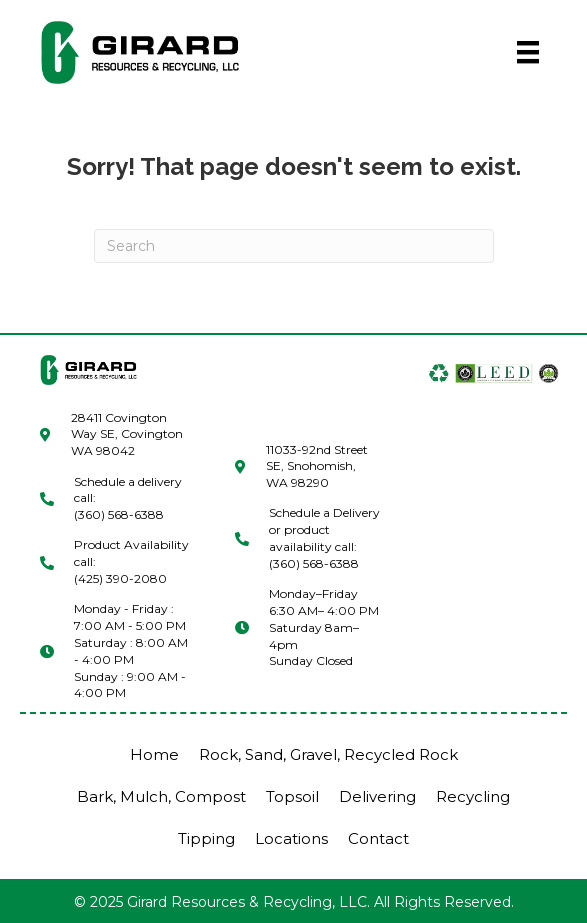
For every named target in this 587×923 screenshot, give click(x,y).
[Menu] (528, 52)
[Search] (294, 246)
